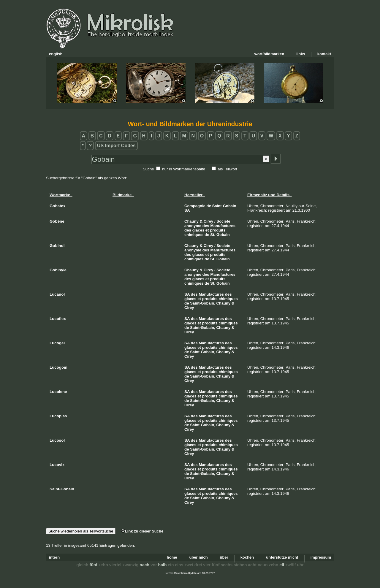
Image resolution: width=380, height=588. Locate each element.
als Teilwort (227, 169)
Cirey (209, 221)
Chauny (191, 221)
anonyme (193, 226)
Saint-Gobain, (203, 303)
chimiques (194, 235)
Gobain (223, 235)
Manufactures (223, 226)
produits (218, 230)
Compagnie (195, 206)
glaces (198, 230)
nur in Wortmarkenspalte (184, 169)
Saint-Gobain (224, 206)
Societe (223, 221)
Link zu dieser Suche (142, 531)
